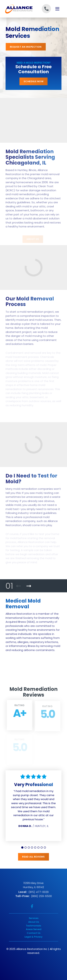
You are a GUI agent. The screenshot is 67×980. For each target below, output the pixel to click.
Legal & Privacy (33, 937)
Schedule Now (33, 81)
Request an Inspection (26, 47)
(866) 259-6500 (41, 897)
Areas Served (34, 929)
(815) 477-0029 (39, 893)
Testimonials (33, 925)
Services (34, 918)
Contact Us (34, 933)
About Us (34, 922)
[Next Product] (29, 586)
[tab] (22, 847)
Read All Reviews (33, 857)
